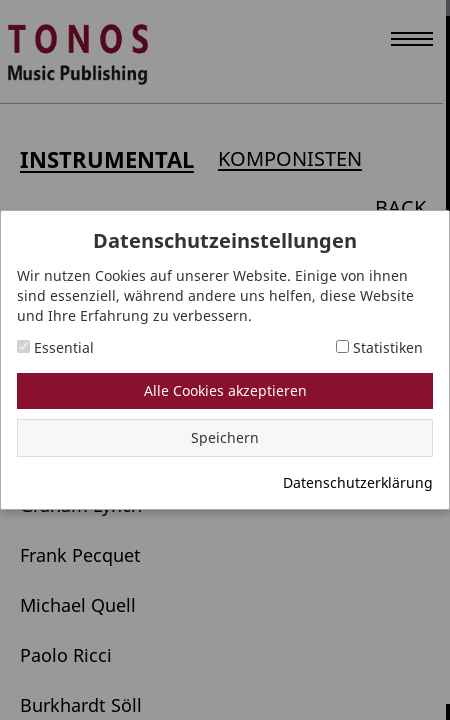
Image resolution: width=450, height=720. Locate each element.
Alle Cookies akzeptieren (225, 390)
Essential (55, 347)
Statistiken (379, 347)
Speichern (225, 437)
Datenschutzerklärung (358, 482)
